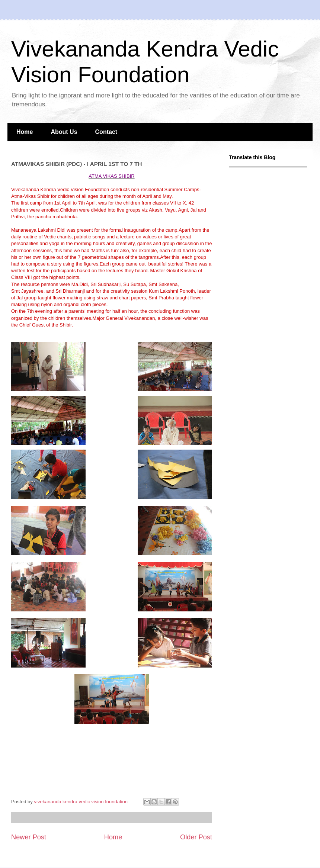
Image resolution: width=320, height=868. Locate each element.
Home (25, 132)
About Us (64, 132)
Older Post (196, 837)
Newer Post (29, 837)
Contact (106, 132)
